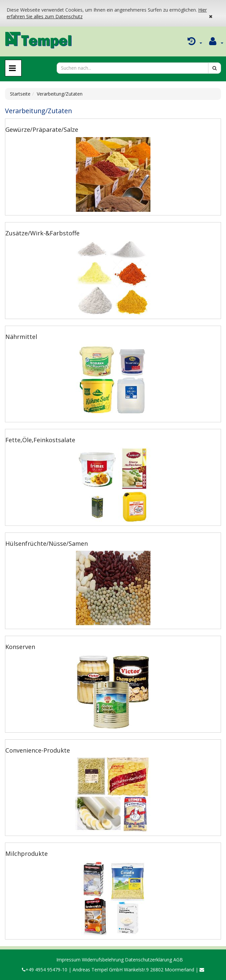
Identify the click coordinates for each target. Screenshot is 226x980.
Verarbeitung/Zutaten (60, 94)
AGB (178, 960)
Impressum (68, 960)
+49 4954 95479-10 (45, 970)
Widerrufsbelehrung (103, 960)
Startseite (20, 94)
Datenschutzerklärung (148, 960)
